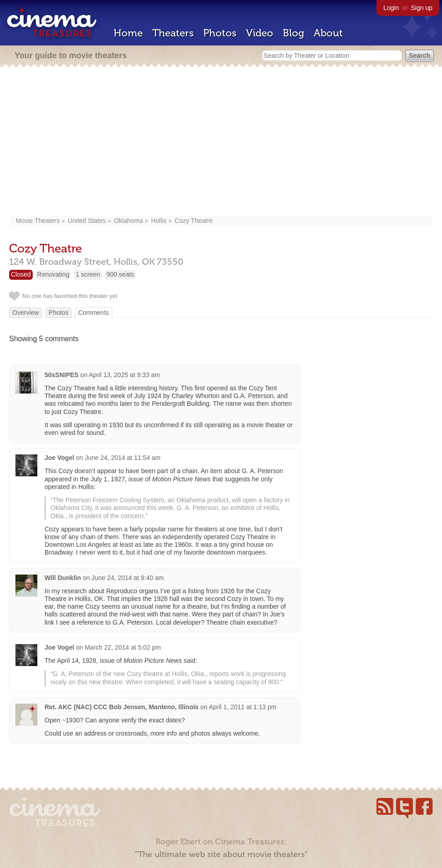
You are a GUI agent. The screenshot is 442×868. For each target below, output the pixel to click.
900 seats (120, 274)
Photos (220, 33)
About (328, 33)
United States (87, 221)
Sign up (422, 8)
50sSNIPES (62, 375)
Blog (294, 33)
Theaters (173, 33)
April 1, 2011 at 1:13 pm (243, 707)
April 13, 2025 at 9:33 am (124, 375)
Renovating (53, 274)
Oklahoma (129, 221)
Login (391, 8)
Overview (25, 313)
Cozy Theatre (194, 221)
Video (260, 33)
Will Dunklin (63, 578)
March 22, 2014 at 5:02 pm (123, 647)
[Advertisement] (221, 142)
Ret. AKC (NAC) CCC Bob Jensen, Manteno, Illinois (122, 707)
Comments (94, 313)
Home (128, 33)
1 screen (88, 274)
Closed (21, 274)
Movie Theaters (38, 221)
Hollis (159, 221)
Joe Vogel (59, 458)
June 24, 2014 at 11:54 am (123, 458)
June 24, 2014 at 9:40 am (128, 578)
